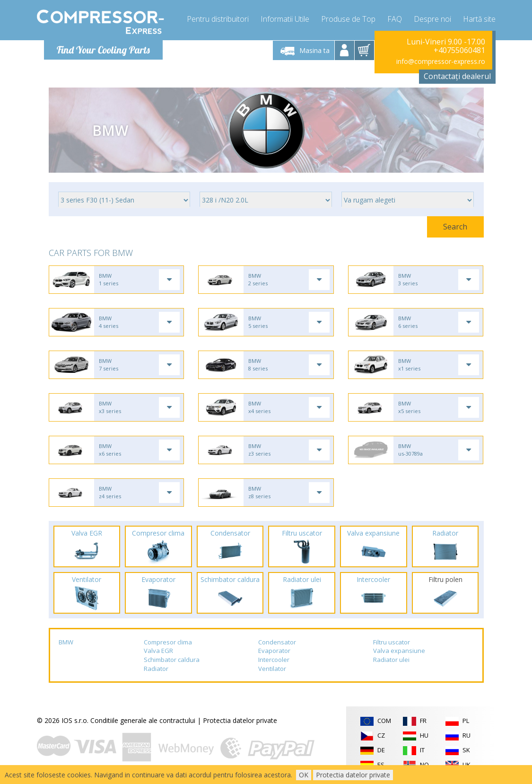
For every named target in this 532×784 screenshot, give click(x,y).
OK (304, 775)
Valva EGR (158, 651)
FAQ (395, 19)
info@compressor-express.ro (441, 61)
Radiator (156, 669)
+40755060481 (459, 50)
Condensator (277, 642)
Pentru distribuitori (218, 19)
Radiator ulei (391, 660)
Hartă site (479, 19)
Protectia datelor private (240, 720)
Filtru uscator (392, 642)
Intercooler (274, 660)
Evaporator (274, 651)
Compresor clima (168, 642)
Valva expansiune (399, 651)
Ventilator (272, 669)
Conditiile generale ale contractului (143, 720)
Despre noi (432, 19)
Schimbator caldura (172, 660)
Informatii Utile (285, 19)
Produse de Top (348, 19)
